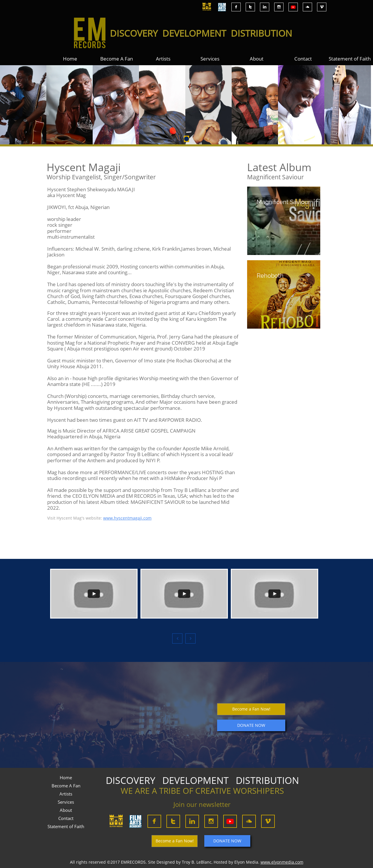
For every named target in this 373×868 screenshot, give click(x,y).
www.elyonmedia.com (282, 862)
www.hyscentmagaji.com (127, 518)
